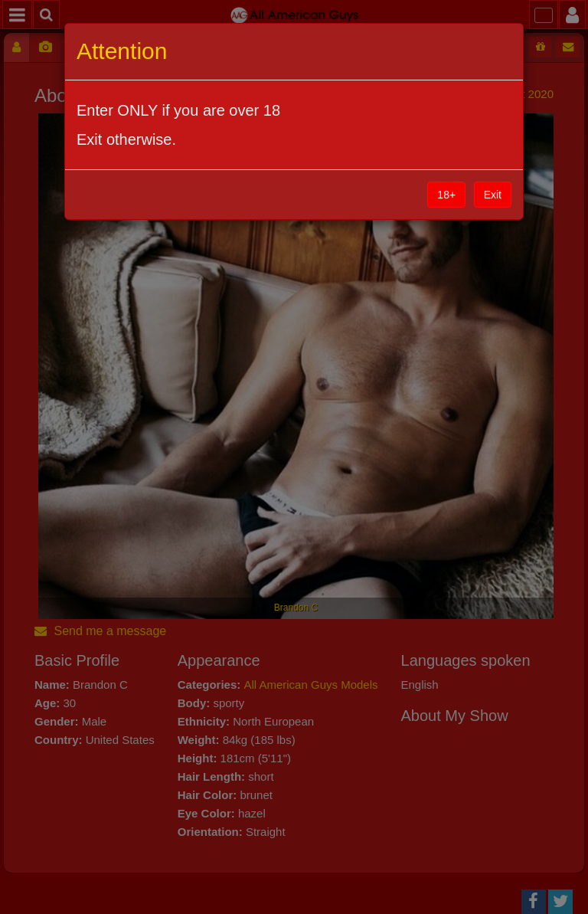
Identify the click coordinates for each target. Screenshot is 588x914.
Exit (493, 195)
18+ (446, 195)
